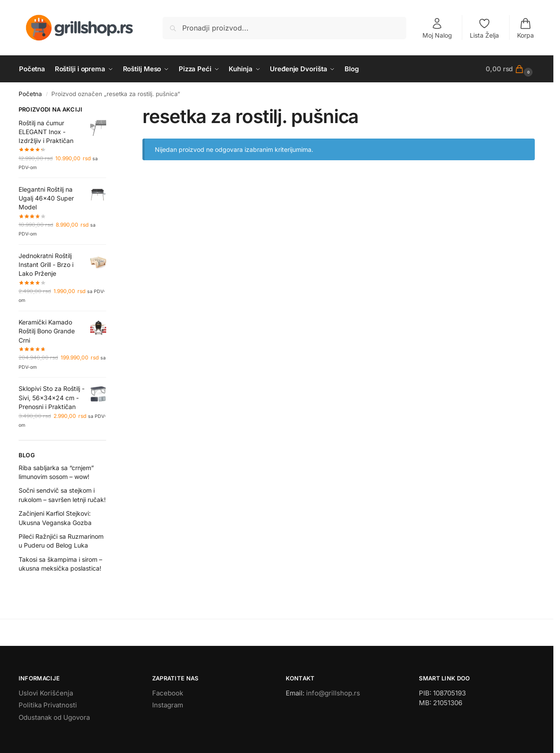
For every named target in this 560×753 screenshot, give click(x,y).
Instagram (168, 705)
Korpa (525, 28)
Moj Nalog (437, 28)
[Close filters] (109, 111)
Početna (30, 94)
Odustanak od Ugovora (54, 717)
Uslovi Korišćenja (46, 693)
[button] (510, 69)
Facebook (168, 693)
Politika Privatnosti (48, 705)
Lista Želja (484, 28)
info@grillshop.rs (333, 693)
